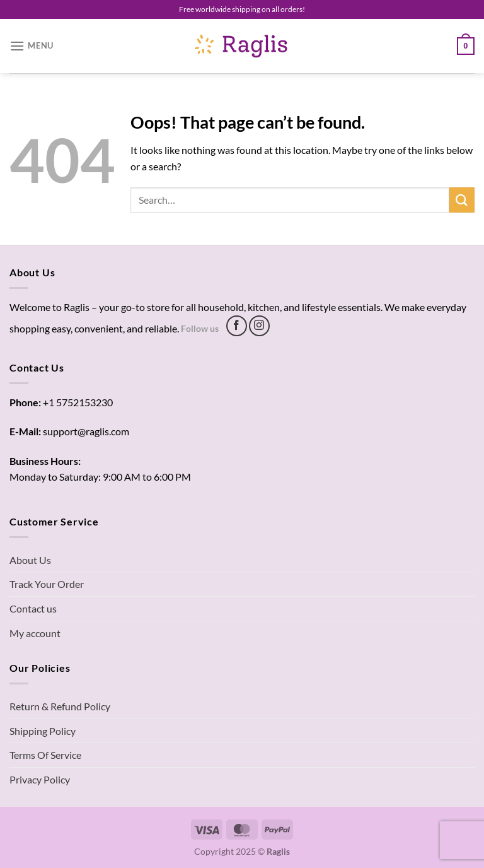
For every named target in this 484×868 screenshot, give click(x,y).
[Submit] (462, 200)
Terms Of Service (45, 755)
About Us (30, 560)
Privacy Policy (40, 779)
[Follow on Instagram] (259, 326)
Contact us (33, 608)
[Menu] (32, 46)
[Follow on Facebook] (237, 326)
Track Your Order (47, 584)
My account (35, 633)
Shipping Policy (43, 731)
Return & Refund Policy (60, 706)
